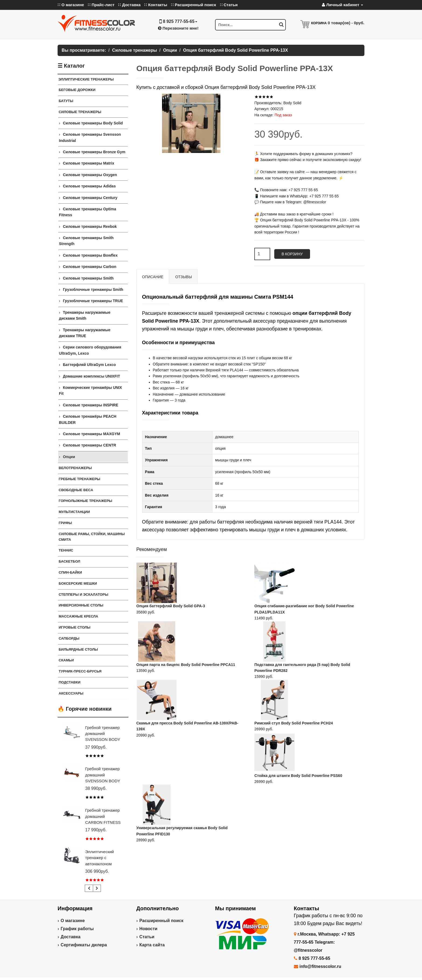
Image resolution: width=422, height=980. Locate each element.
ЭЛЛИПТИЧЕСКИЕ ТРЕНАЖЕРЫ (86, 79)
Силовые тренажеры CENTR (90, 445)
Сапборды (69, 638)
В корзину (292, 254)
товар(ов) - (346, 23)
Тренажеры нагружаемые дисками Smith (85, 315)
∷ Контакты (156, 5)
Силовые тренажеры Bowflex (90, 255)
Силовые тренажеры (80, 112)
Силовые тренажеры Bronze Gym (94, 152)
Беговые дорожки (77, 90)
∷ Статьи (229, 5)
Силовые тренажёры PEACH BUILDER (88, 419)
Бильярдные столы (78, 649)
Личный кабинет (342, 5)
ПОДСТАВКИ (70, 682)
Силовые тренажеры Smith (88, 278)
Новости (148, 929)
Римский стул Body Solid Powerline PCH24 (294, 723)
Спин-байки (70, 572)
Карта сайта (152, 945)
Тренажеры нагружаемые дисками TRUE (85, 333)
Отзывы (184, 277)
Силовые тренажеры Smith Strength (86, 241)
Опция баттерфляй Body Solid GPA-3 (171, 606)
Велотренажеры (75, 468)
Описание (153, 277)
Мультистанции (74, 512)
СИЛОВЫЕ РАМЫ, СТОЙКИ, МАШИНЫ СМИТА (92, 537)
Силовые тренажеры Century (90, 198)
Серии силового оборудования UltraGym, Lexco (90, 350)
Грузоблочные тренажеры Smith (93, 290)
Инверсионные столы (81, 605)
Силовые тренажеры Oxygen (90, 175)
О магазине (73, 921)
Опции (69, 457)
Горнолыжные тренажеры (85, 501)
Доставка (71, 937)
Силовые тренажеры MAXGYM (92, 434)
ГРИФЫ (65, 523)
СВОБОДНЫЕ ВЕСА (76, 490)
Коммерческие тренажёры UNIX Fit (90, 390)
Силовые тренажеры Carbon (90, 267)
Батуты (66, 101)
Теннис (66, 550)
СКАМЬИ (66, 660)
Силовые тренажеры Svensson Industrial (90, 137)
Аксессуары (71, 693)
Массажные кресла (78, 616)
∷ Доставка (129, 5)
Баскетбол (69, 561)
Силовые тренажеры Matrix (89, 163)
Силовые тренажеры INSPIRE (91, 405)
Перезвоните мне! (178, 28)
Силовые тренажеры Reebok (90, 226)
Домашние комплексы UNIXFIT (92, 376)
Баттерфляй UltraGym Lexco (89, 365)
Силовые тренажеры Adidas (89, 186)
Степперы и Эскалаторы (83, 594)
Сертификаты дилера (84, 945)
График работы (77, 929)
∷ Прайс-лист (101, 5)
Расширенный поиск (161, 921)
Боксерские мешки (78, 583)
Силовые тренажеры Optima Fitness (87, 212)
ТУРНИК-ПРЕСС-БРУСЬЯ (80, 671)
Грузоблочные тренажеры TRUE (93, 301)
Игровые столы (75, 627)
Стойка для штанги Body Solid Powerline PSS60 (298, 776)
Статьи (147, 937)
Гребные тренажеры (79, 479)
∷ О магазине (71, 5)
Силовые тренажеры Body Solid (93, 123)
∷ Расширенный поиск (194, 5)
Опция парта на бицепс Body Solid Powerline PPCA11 (186, 665)
